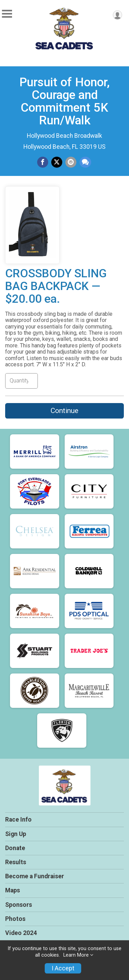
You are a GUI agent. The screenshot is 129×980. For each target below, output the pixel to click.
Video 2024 (21, 933)
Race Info (18, 820)
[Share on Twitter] (57, 162)
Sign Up (16, 834)
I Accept (63, 968)
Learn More (76, 955)
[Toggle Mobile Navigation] (7, 14)
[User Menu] (117, 15)
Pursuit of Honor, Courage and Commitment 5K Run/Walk (64, 101)
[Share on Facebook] (43, 162)
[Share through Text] (85, 162)
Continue (64, 411)
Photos (15, 919)
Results (16, 862)
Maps (13, 890)
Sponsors (19, 905)
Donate (15, 848)
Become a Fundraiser (35, 876)
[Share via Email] (71, 162)
